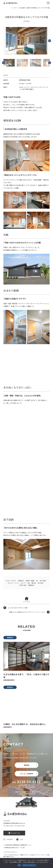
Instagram (10, 839)
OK (19, 865)
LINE (22, 840)
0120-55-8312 (29, 782)
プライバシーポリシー (40, 855)
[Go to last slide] (3, 63)
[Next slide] (50, 41)
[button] (9, 63)
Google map (15, 833)
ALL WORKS (27, 602)
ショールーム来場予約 (27, 774)
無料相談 (27, 765)
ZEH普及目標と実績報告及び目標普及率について (18, 845)
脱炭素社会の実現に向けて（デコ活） (15, 848)
